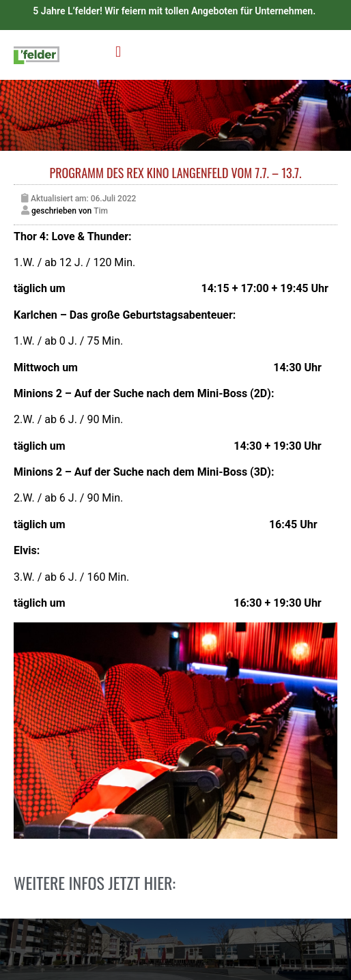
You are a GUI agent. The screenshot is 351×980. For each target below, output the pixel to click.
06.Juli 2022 (114, 199)
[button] (118, 52)
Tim (101, 211)
